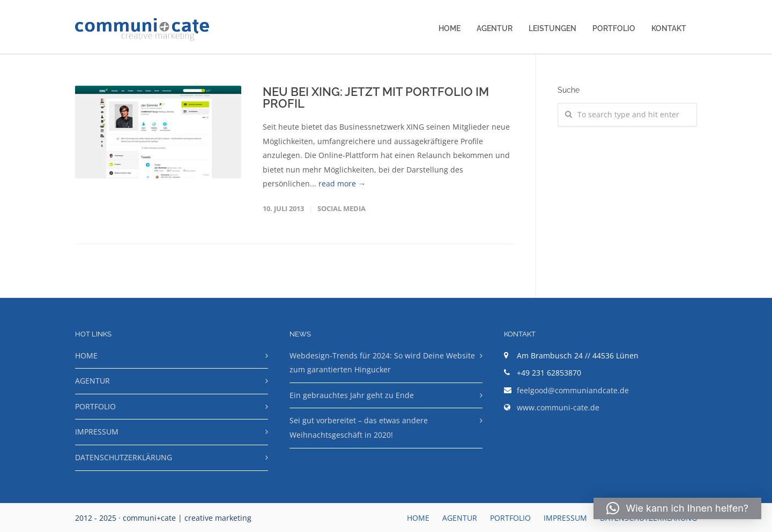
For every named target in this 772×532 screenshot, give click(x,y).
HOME (450, 28)
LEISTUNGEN (552, 28)
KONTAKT (669, 28)
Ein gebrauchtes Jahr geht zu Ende (352, 395)
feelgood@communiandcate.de (573, 390)
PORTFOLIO (614, 28)
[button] (677, 508)
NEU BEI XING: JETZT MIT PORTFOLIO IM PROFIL (376, 98)
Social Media (342, 208)
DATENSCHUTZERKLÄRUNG (124, 457)
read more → (342, 183)
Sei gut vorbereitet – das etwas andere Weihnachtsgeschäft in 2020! (359, 428)
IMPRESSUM (97, 432)
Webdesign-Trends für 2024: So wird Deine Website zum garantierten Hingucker (382, 363)
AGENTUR (495, 28)
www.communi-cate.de (558, 407)
